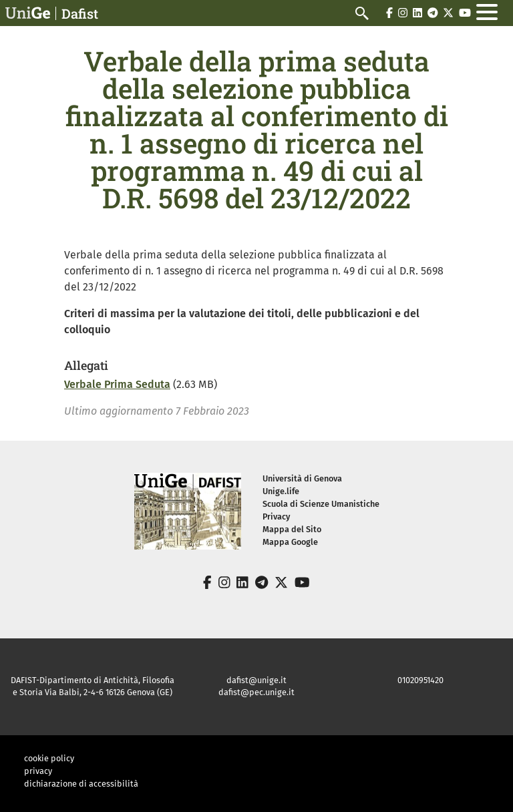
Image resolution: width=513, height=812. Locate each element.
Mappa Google (290, 542)
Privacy (276, 517)
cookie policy (49, 758)
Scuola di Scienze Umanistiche (321, 504)
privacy (38, 771)
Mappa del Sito (292, 529)
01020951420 (420, 680)
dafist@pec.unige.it (256, 692)
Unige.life (281, 491)
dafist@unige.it (256, 680)
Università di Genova (302, 478)
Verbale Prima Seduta (117, 384)
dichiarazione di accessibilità (81, 784)
